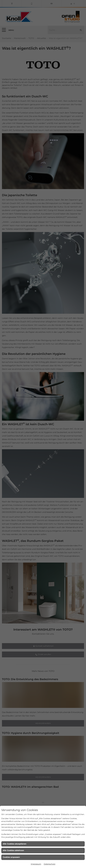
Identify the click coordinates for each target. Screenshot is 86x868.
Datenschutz (50, 864)
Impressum (36, 864)
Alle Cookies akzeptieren (15, 844)
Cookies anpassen (11, 857)
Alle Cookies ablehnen (13, 850)
